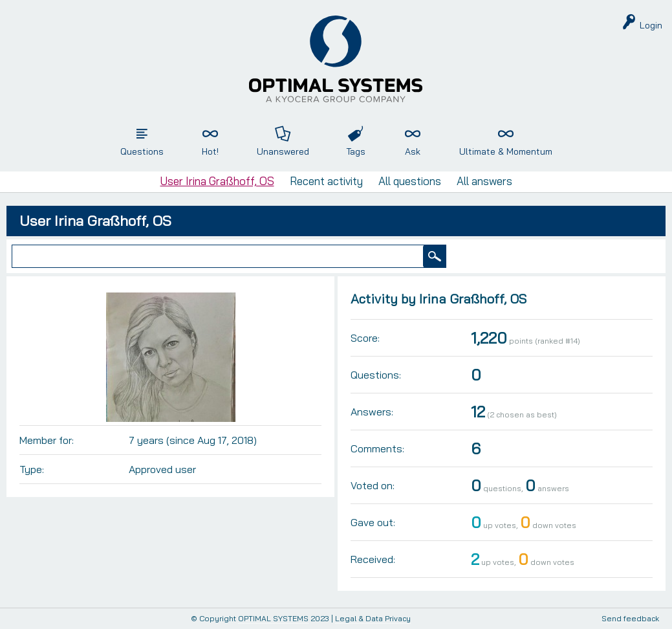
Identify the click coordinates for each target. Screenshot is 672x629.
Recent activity (326, 181)
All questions (410, 181)
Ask (413, 151)
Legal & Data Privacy (373, 618)
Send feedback (630, 619)
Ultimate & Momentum (506, 151)
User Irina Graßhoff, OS (217, 181)
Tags (356, 151)
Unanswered (283, 151)
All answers (484, 181)
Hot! (210, 151)
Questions (142, 151)
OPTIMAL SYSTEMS (273, 618)
